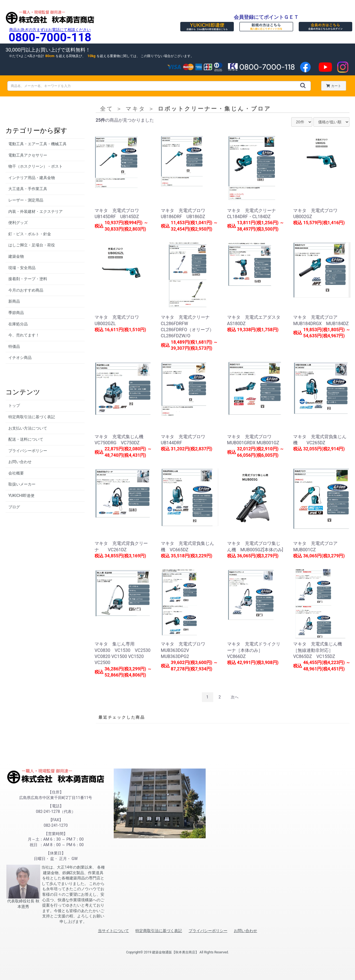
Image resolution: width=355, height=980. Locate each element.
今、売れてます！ (24, 335)
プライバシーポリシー (28, 451)
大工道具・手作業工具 (28, 189)
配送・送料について (26, 439)
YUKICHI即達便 (21, 496)
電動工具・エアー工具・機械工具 (37, 144)
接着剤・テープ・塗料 (28, 279)
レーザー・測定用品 (26, 200)
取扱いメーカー (22, 484)
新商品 (14, 301)
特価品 (14, 346)
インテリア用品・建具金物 (32, 178)
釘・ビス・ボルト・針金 (30, 234)
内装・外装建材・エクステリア (35, 211)
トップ (14, 405)
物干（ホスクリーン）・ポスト (35, 166)
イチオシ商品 (20, 358)
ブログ (14, 507)
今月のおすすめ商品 (26, 290)
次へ (235, 697)
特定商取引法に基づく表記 (32, 417)
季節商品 (16, 313)
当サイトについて (113, 931)
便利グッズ (18, 223)
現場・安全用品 (22, 268)
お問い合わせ (20, 462)
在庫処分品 (18, 324)
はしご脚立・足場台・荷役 (32, 245)
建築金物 (16, 256)
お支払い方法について (28, 428)
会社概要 (16, 473)
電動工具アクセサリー (28, 155)
